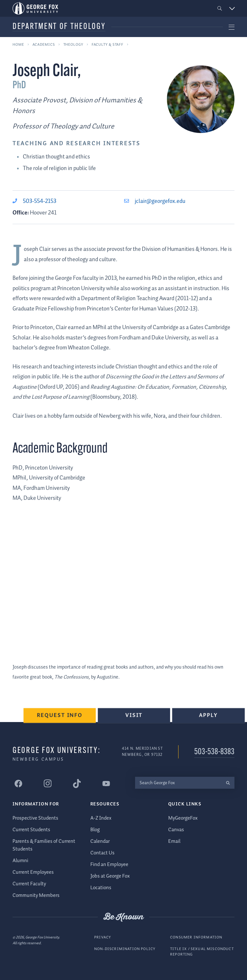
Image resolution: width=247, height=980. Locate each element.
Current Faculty (29, 884)
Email (174, 841)
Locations (101, 888)
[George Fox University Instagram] (48, 783)
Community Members (36, 895)
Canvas (176, 830)
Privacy (103, 937)
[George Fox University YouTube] (106, 783)
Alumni (20, 861)
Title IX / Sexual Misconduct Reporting (202, 951)
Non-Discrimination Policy (125, 949)
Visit (134, 716)
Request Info (60, 716)
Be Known (123, 917)
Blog (95, 830)
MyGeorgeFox (183, 818)
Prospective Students (35, 818)
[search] (228, 783)
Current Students (31, 830)
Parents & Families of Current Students (44, 845)
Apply (208, 716)
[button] (220, 9)
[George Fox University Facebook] (18, 783)
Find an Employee (109, 865)
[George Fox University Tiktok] (77, 783)
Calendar (100, 841)
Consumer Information (196, 937)
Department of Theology (59, 27)
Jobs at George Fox (110, 876)
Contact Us (102, 853)
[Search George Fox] (178, 783)
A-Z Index (101, 818)
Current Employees (33, 872)
